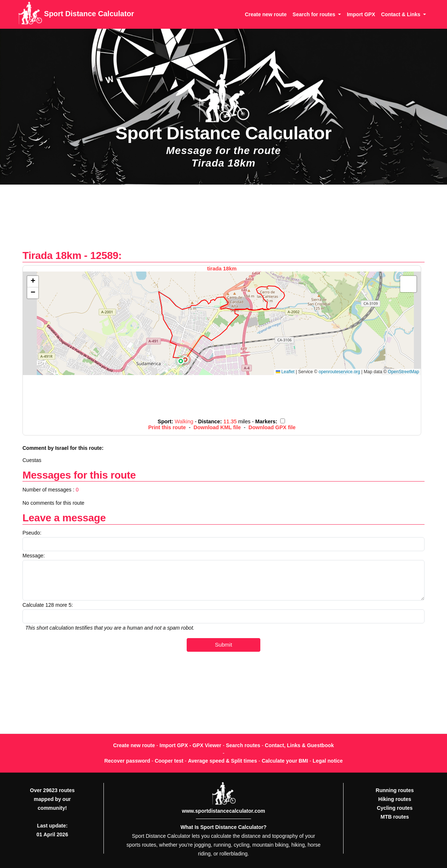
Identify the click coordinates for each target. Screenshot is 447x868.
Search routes (243, 745)
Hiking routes (395, 799)
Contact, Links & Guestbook (299, 745)
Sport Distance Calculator (76, 14)
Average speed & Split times (222, 761)
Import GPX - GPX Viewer (190, 745)
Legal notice (328, 761)
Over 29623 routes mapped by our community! (52, 799)
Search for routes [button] (315, 14)
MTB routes (395, 817)
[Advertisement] (223, 221)
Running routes (395, 790)
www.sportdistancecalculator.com (223, 811)
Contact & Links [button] (401, 14)
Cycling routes (395, 808)
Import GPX (361, 14)
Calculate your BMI (285, 761)
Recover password (127, 761)
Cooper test (169, 761)
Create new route (266, 14)
